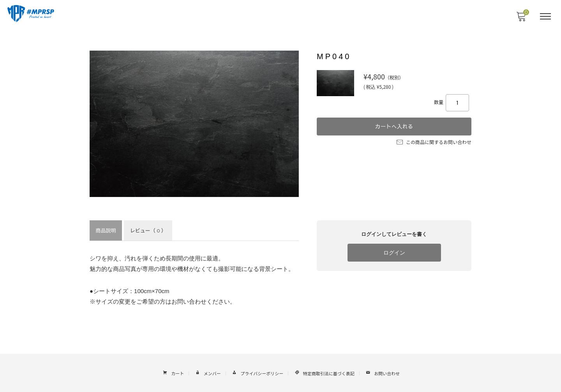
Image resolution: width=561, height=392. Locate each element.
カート (173, 372)
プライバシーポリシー (257, 372)
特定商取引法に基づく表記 (324, 372)
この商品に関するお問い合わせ (434, 141)
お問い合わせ (382, 372)
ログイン (394, 253)
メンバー (207, 372)
